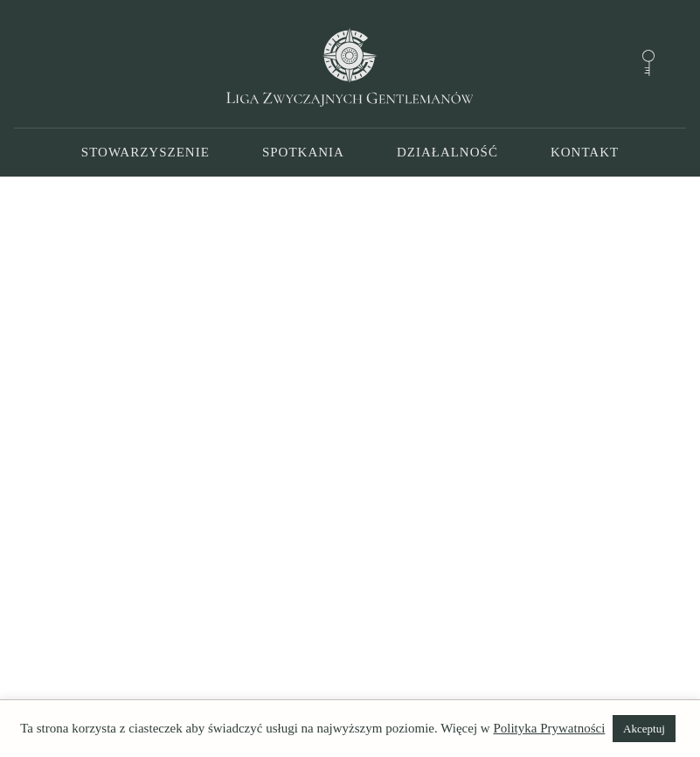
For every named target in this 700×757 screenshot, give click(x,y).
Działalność (447, 152)
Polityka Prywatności (549, 728)
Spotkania (303, 152)
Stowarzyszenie (146, 152)
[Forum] (648, 63)
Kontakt (585, 152)
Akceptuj (644, 729)
